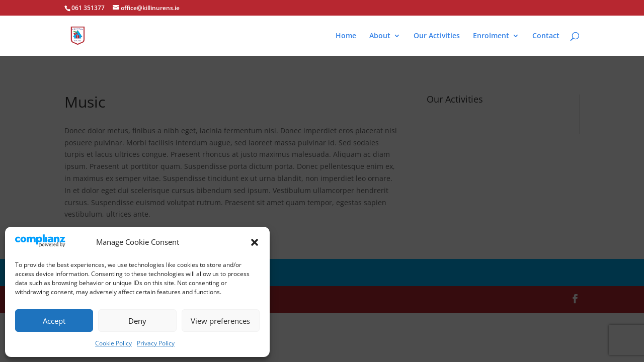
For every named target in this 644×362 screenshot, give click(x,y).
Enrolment (491, 36)
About (380, 36)
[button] (255, 242)
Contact (546, 36)
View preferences (220, 321)
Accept (54, 321)
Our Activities (437, 36)
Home (346, 36)
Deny (137, 321)
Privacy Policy (156, 343)
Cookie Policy (113, 343)
